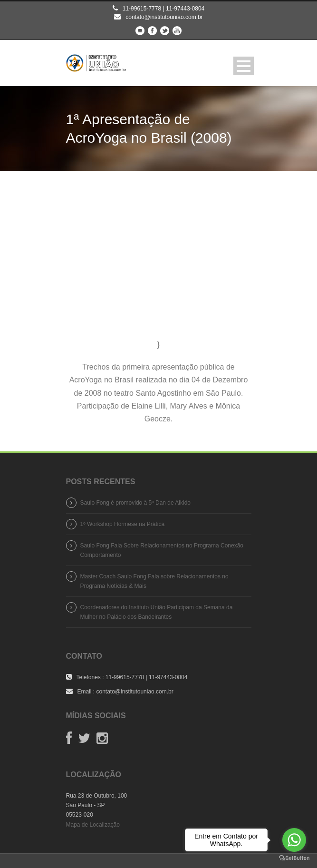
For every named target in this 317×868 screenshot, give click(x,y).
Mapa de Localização (93, 825)
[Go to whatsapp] (294, 840)
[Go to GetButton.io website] (294, 858)
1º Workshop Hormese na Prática (123, 524)
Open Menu (244, 66)
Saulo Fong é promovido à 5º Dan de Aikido (136, 503)
